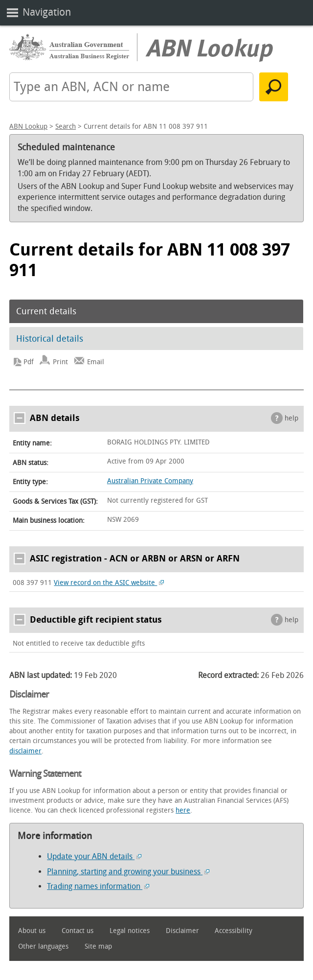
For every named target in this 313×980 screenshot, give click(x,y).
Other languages (43, 946)
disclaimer (25, 751)
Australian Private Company (150, 481)
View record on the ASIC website (109, 583)
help (291, 418)
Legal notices (130, 931)
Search (66, 127)
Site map (98, 946)
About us (32, 931)
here (183, 810)
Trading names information (98, 886)
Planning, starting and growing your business (128, 872)
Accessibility (234, 931)
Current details (46, 311)
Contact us (78, 931)
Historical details (50, 339)
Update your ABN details (94, 856)
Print (60, 362)
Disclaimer (182, 931)
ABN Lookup (28, 127)
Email (96, 362)
